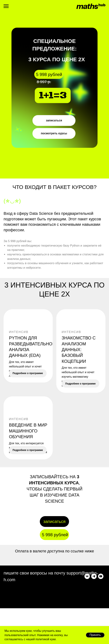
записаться (54, 120)
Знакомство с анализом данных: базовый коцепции (79, 350)
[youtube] (20, 615)
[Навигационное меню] (6, 6)
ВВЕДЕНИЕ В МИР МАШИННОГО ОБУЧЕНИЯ (28, 444)
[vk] (6, 615)
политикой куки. (46, 639)
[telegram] (13, 615)
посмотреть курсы (54, 133)
